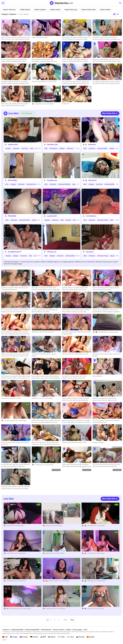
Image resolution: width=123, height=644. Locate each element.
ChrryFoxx (10, 526)
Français (24, 637)
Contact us (6, 630)
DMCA (69, 630)
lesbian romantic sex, (73, 312)
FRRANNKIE (12, 216)
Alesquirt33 (92, 180)
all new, (42, 398)
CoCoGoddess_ (91, 216)
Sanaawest (90, 252)
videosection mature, (38, 332)
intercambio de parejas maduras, (15, 106)
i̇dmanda (45, 37)
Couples (8, 149)
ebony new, (54, 61)
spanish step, (75, 442)
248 (65, 620)
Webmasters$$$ (17, 630)
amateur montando (98, 442)
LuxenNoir (90, 553)
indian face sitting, (7, 378)
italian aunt (99, 376)
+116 (39, 184)
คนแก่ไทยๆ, (14, 37)
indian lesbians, (6, 376)
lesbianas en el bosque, (69, 376)
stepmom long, (6, 60)
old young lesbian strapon (104, 290)
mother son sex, (24, 356)
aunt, (94, 376)
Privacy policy (77, 630)
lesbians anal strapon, (42, 378)
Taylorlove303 (13, 144)
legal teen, (65, 288)
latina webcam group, (18, 442)
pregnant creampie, (78, 398)
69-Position (54, 149)
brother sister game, (7, 354)
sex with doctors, (54, 442)
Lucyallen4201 (52, 216)
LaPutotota (90, 526)
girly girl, (112, 288)
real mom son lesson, (20, 354)
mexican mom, (18, 82)
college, (34, 37)
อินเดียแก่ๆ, (113, 60)
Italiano (52, 637)
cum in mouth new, (7, 310)
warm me (14, 290)
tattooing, (35, 312)
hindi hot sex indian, (82, 39)
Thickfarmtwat (11, 581)
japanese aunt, (97, 400)
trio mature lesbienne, (99, 82)
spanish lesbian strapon (100, 422)
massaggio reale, (115, 39)
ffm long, (7, 466)
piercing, (55, 310)
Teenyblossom (52, 180)
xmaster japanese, (20, 39)
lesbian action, (109, 354)
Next (73, 620)
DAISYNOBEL (13, 180)
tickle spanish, (66, 310)
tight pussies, (84, 288)
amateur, (116, 354)
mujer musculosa (49, 332)
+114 (78, 149)
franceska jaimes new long (80, 354)
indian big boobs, (105, 60)
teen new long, (51, 444)
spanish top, (85, 82)
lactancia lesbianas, (24, 487)
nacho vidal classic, (7, 332)
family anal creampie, (77, 422)
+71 (78, 184)
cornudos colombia (15, 398)
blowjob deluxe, (74, 290)
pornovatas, (21, 104)
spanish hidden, (97, 312)
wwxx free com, (6, 37)
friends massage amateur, (112, 83)
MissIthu (48, 526)
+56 (117, 256)
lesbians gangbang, (54, 378)
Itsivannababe (50, 609)
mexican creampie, (13, 83)
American (16, 149)
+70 (39, 149)
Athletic (112, 149)
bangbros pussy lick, (7, 312)
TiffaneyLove (52, 252)
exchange (46, 312)
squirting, (16, 332)
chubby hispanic (25, 10)
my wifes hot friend (111, 466)
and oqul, (39, 37)
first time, (101, 354)
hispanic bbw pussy (71, 10)
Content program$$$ (32, 630)
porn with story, (113, 465)
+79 (117, 184)
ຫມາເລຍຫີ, (8, 39)
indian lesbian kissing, (24, 376)
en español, (77, 288)
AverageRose (39, 104)
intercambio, (5, 104)
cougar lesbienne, (45, 61)
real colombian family (20, 312)
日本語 (61, 637)
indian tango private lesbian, (18, 60)
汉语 (5, 637)
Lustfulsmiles (10, 553)
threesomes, (14, 466)
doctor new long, (37, 442)
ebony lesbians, (36, 60)
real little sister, (15, 356)
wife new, (105, 465)
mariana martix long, (47, 60)
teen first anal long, (76, 83)
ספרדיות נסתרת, (113, 310)
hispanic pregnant (40, 10)
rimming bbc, (56, 290)
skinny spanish (49, 398)
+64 (117, 149)
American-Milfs (102, 149)
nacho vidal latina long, (11, 334)
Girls (46, 149)
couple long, (35, 444)
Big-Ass (68, 220)
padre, (64, 466)
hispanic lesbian (55, 10)
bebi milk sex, (80, 376)
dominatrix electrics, (99, 37)
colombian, (22, 83)
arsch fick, (96, 420)
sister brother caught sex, (18, 288)
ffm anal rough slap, (13, 465)
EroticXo (90, 609)
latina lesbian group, (68, 332)
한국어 (70, 637)
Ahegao (62, 149)
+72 (78, 220)
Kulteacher (92, 144)
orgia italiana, (13, 104)
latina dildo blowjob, (80, 332)
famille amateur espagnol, (81, 465)
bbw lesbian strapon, (115, 61)
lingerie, (71, 288)
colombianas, (36, 61)
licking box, (66, 290)
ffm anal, (4, 465)
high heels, (49, 310)
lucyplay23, (14, 376)
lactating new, (19, 489)
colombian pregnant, (7, 82)
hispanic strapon (105, 10)
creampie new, (80, 420)
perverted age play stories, (83, 466)
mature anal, (54, 420)
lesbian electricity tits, (111, 37)
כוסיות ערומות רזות (51, 82)
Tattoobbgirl (91, 581)
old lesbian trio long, (99, 83)
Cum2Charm (38, 465)
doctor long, (45, 442)
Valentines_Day (52, 144)
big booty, (96, 354)
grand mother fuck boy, (48, 422)
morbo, (58, 444)
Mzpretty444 (49, 553)
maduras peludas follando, (112, 420)
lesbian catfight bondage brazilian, (11, 61)
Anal (74, 184)
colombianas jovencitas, (39, 354)
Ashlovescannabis (10, 421)
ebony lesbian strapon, (38, 376)
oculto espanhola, (107, 312)
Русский (80, 637)
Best (32, 149)
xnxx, (13, 39)
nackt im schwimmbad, (39, 82)
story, (94, 465)
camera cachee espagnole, (101, 310)
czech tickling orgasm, (77, 310)
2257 (86, 630)
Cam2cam (35, 220)
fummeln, (15, 310)
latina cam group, (6, 442)
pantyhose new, (6, 288)
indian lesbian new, (68, 465)
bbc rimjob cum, (37, 288)
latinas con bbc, (47, 290)
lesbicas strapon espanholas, (101, 288)
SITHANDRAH (102, 332)
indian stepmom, (104, 61)
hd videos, (35, 310)
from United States (49, 104)
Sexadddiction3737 (15, 252)
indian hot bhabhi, (78, 37)
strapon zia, (96, 60)
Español (91, 637)
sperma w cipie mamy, (69, 420)
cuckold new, (5, 398)
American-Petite (24, 220)
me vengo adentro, (24, 310)
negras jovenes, (22, 37)
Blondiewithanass (14, 609)
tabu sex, (49, 354)
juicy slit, (81, 290)
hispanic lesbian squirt (89, 10)
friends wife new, (101, 466)
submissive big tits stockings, (101, 39)
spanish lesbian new (79, 378)
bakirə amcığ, (77, 400)
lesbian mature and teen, (113, 82)
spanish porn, (42, 310)
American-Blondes (64, 184)
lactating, (4, 487)
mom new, (105, 400)
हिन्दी (43, 637)
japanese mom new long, (109, 398)
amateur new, (36, 398)
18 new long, (43, 444)
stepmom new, (72, 39)
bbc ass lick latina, (47, 288)
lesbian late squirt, (68, 60)
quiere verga (83, 442)
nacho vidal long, (67, 354)
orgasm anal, (66, 83)
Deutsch (34, 637)
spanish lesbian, (71, 466)
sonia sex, (79, 82)
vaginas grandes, (67, 398)
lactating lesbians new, (8, 489)
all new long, (72, 82)
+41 (39, 220)
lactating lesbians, (12, 487)
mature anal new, (45, 420)
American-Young (32, 184)
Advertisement (46, 630)
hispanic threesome (9, 10)
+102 (117, 220)
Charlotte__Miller (53, 581)
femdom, (102, 420)
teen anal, (65, 82)
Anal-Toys (25, 149)
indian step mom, (67, 37)
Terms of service (59, 630)
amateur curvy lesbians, (19, 378)
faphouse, (41, 312)
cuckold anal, (36, 420)
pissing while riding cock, (76, 61)
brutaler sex (66, 104)
